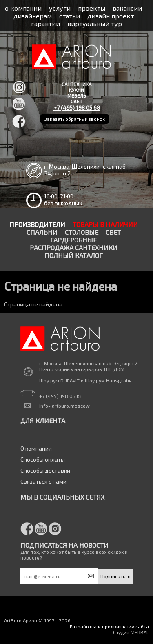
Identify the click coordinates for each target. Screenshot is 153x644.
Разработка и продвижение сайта (109, 626)
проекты (92, 8)
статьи (70, 16)
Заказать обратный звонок (75, 119)
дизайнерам (33, 16)
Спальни (42, 232)
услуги (60, 8)
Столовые (82, 232)
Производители (37, 224)
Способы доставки (45, 470)
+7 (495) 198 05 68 (77, 108)
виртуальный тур (95, 23)
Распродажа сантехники (74, 248)
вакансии (127, 8)
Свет (113, 232)
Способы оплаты (43, 459)
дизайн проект (111, 16)
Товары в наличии (105, 224)
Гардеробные (73, 240)
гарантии (45, 23)
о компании (23, 8)
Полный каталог (74, 255)
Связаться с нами (43, 481)
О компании (36, 448)
